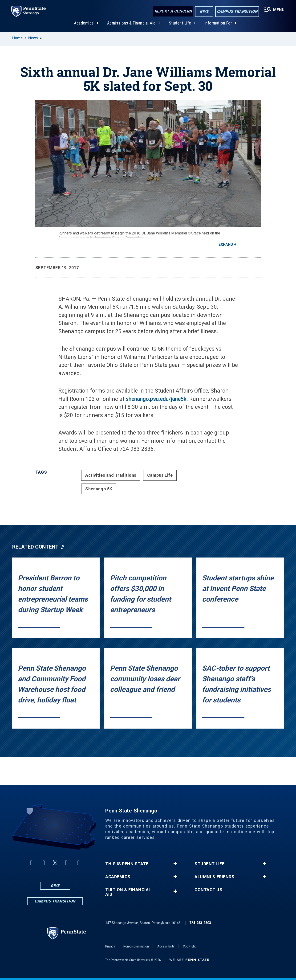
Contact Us (208, 890)
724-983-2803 (200, 923)
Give (204, 11)
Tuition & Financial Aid (128, 892)
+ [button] (175, 864)
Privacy (110, 946)
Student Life (180, 23)
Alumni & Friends (214, 877)
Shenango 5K (99, 489)
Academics (84, 23)
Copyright (189, 946)
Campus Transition (237, 11)
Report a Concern (173, 11)
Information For (218, 23)
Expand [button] (226, 244)
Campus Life (160, 475)
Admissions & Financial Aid (131, 23)
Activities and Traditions (111, 475)
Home (17, 38)
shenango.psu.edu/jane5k (156, 399)
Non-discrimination (136, 946)
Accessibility (166, 946)
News (33, 38)
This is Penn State (127, 864)
